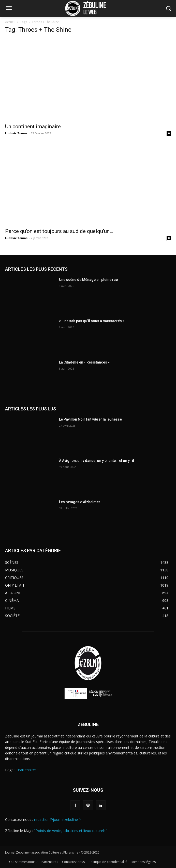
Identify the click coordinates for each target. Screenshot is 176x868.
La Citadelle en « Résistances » (84, 362)
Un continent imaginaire (33, 126)
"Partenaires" (27, 770)
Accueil (10, 22)
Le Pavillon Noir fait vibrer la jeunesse (90, 419)
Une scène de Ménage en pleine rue (88, 280)
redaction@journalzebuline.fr (58, 819)
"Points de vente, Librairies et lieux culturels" (71, 831)
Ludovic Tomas (16, 133)
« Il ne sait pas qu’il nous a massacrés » (92, 321)
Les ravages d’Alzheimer (80, 502)
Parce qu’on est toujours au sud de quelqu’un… (59, 231)
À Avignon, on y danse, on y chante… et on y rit (97, 461)
